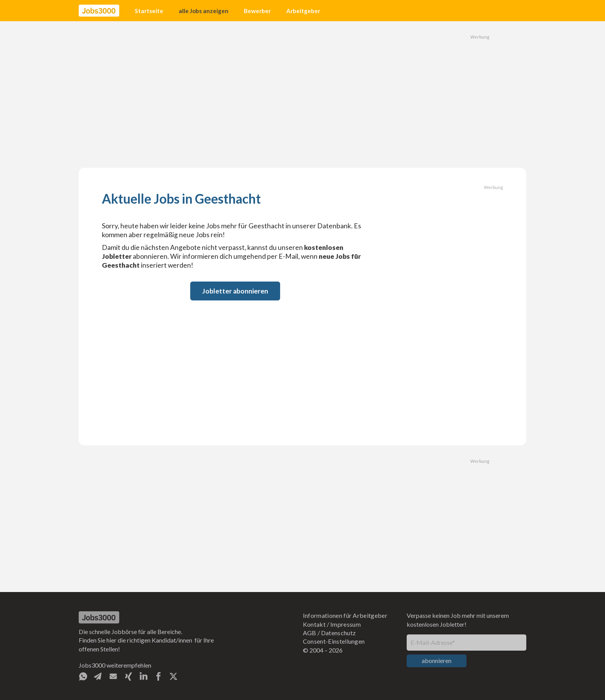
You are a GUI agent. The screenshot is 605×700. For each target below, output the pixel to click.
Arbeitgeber (303, 11)
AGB (310, 633)
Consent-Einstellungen (334, 641)
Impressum (346, 624)
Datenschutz (339, 633)
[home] (99, 11)
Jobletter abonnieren (235, 291)
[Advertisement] (302, 94)
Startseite (149, 11)
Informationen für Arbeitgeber (345, 615)
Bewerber (257, 11)
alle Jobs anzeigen (204, 11)
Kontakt (314, 624)
